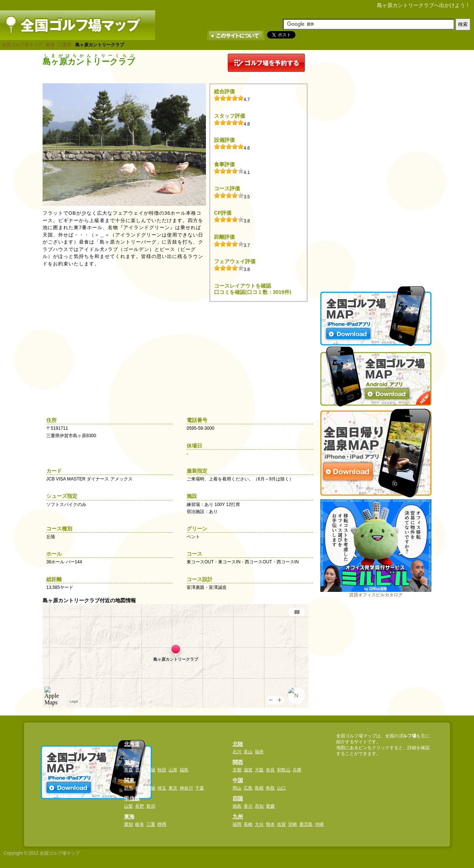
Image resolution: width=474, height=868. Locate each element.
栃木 (140, 788)
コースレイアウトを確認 (243, 286)
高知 (259, 806)
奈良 (270, 770)
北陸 (238, 744)
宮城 (151, 770)
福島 (184, 770)
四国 (238, 798)
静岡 (162, 824)
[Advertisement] (376, 165)
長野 (140, 806)
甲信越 (132, 798)
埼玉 (162, 788)
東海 (50, 45)
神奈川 (186, 788)
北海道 (132, 744)
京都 (237, 770)
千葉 (200, 788)
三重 (151, 824)
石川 (237, 752)
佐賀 (281, 824)
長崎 (248, 824)
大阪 (259, 770)
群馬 (128, 788)
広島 (248, 788)
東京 (173, 788)
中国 (238, 780)
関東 (129, 780)
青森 (128, 770)
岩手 (140, 770)
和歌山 (284, 770)
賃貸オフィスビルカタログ (376, 595)
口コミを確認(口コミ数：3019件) (253, 292)
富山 (248, 752)
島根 (259, 788)
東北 (129, 762)
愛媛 (270, 806)
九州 (238, 817)
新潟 (151, 806)
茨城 (151, 788)
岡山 (237, 788)
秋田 (162, 770)
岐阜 (140, 824)
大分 (259, 824)
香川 (248, 806)
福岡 (237, 824)
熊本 (270, 824)
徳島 (237, 806)
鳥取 (270, 788)
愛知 (128, 824)
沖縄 (319, 824)
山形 (173, 770)
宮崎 (293, 824)
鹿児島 (306, 824)
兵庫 (297, 770)
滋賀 (248, 770)
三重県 (65, 45)
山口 (281, 788)
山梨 (128, 806)
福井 (259, 752)
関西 (238, 762)
